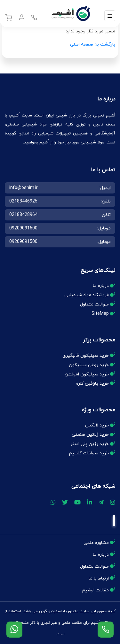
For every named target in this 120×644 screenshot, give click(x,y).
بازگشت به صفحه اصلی (93, 44)
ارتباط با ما (99, 578)
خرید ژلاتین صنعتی (90, 435)
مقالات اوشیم (96, 590)
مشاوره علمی (96, 543)
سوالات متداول (94, 304)
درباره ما (101, 286)
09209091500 (23, 242)
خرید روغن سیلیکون (89, 365)
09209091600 (23, 228)
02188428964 (23, 215)
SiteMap (100, 314)
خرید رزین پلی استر (90, 444)
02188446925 (23, 201)
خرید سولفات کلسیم (89, 453)
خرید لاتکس (97, 425)
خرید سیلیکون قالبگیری (86, 356)
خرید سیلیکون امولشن (87, 374)
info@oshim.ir (24, 188)
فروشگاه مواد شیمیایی (87, 295)
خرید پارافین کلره (92, 384)
